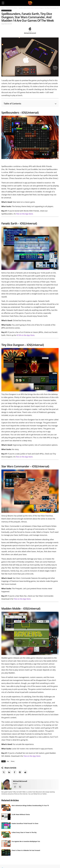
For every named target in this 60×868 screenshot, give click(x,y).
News (3, 8)
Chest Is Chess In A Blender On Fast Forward (26, 850)
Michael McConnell (30, 33)
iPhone (13, 761)
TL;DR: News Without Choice (21, 814)
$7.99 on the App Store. (26, 335)
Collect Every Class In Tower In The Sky (24, 832)
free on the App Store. (25, 214)
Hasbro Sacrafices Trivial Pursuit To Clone (25, 823)
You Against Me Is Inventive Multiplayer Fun (26, 841)
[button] (57, 3)
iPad (8, 761)
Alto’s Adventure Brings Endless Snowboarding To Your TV (30, 806)
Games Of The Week (12, 8)
